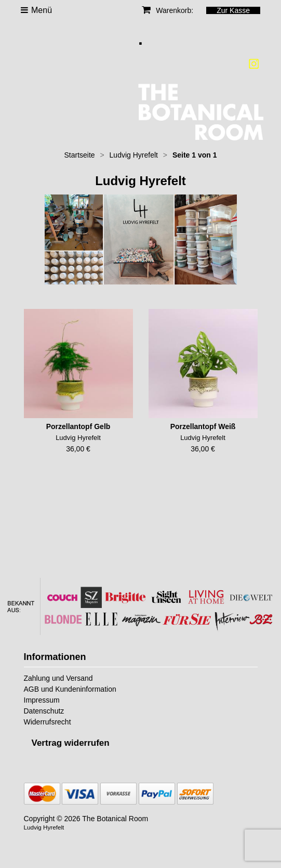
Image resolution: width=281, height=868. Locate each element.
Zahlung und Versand (58, 678)
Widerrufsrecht (48, 722)
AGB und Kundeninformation (70, 689)
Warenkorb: (168, 10)
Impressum (42, 700)
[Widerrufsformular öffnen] (71, 743)
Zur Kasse (233, 10)
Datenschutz (44, 711)
